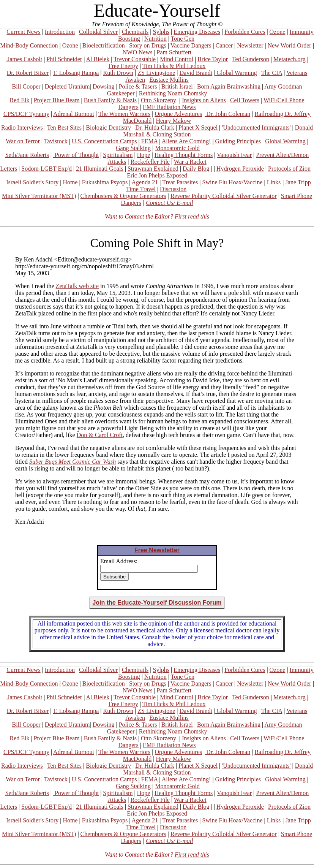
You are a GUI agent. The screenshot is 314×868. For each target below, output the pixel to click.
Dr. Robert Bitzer (28, 73)
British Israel (177, 86)
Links (274, 182)
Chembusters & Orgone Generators (123, 196)
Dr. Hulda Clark (155, 128)
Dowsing (104, 86)
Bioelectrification (104, 45)
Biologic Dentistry (108, 128)
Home (70, 182)
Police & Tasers (138, 86)
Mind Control (177, 59)
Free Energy (123, 66)
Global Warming (236, 73)
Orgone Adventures (178, 114)
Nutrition (155, 39)
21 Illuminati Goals (99, 169)
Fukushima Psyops (105, 182)
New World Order (290, 45)
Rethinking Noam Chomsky (173, 93)
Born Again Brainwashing (229, 86)
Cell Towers (245, 100)
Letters (9, 169)
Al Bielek (98, 59)
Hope (144, 155)
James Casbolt (24, 59)
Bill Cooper (26, 86)
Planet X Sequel (198, 128)
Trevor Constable (135, 59)
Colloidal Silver (98, 32)
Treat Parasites (180, 182)
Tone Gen (183, 39)
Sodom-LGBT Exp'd (47, 169)
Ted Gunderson (251, 59)
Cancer (224, 45)
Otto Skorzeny (159, 100)
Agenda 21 (145, 182)
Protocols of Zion (289, 169)
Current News (23, 32)
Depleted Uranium (67, 86)
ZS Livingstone (156, 73)
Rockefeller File (150, 162)
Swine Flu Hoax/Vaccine (232, 182)
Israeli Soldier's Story (32, 182)
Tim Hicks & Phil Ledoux (174, 66)
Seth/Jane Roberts (27, 155)
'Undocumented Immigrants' (256, 128)
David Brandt (196, 73)
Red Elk (20, 100)
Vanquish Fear (234, 155)
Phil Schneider (64, 59)
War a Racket (190, 162)
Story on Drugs (148, 45)
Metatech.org (290, 59)
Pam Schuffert (174, 52)
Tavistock (56, 141)
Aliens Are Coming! (186, 141)
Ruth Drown (118, 73)
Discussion (173, 189)
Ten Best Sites (64, 128)
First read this (192, 216)
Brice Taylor (213, 59)
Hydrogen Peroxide (240, 169)
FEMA (150, 141)
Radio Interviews (22, 128)
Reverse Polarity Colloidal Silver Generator (224, 196)
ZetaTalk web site (77, 286)
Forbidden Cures (245, 32)
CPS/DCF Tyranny (26, 114)
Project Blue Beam (57, 100)
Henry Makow (173, 121)
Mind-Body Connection (29, 45)
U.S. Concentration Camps (104, 141)
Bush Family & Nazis (110, 100)
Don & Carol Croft (100, 435)
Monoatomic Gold (177, 148)
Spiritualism (118, 155)
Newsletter (250, 45)
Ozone (278, 32)
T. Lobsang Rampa (76, 73)
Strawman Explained (153, 169)
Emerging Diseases (197, 32)
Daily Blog (196, 169)
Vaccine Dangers (191, 45)
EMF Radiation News (169, 107)
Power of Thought (76, 155)
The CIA (272, 73)
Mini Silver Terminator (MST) (39, 196)
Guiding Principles (238, 141)
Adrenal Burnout (74, 114)
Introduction (60, 32)
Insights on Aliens (204, 100)
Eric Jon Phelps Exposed (157, 175)
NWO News (138, 52)
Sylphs (161, 32)
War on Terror (23, 141)
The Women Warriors (124, 114)
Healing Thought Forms (184, 155)
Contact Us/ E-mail (169, 203)
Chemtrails (135, 32)
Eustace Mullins (169, 80)
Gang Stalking (133, 148)
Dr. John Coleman (227, 114)
